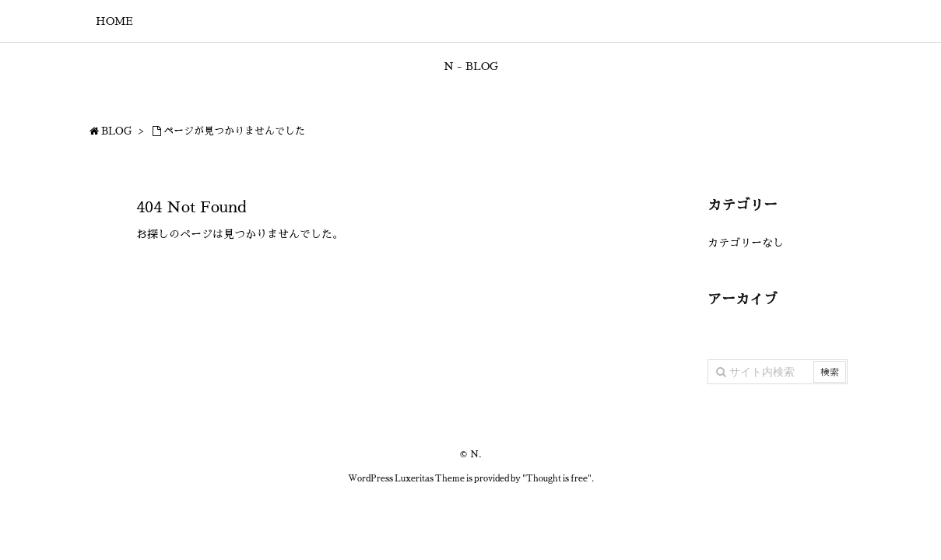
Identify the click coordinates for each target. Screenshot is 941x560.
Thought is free (557, 479)
